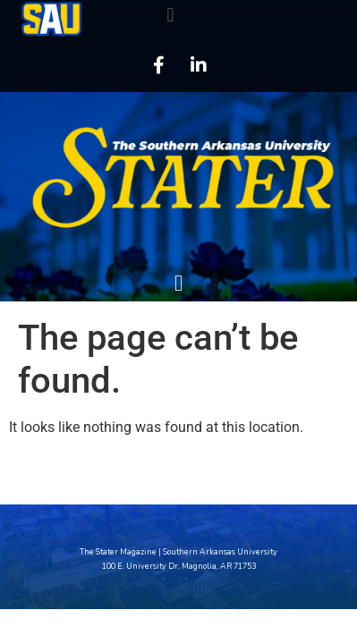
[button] (170, 15)
